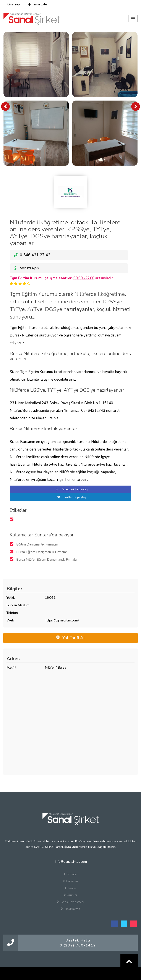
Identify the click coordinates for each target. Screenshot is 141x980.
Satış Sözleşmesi (70, 902)
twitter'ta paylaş (71, 497)
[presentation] (5, 106)
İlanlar (70, 888)
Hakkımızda (70, 909)
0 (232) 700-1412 (78, 945)
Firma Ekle (37, 4)
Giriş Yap (13, 4)
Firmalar (70, 874)
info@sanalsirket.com (70, 862)
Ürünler (71, 895)
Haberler (71, 881)
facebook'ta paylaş (71, 489)
